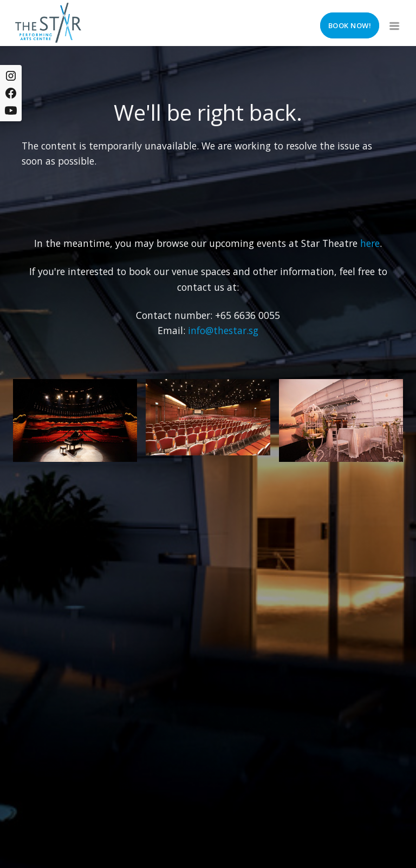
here (370, 243)
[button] (393, 23)
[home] (48, 23)
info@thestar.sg (223, 330)
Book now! (350, 25)
